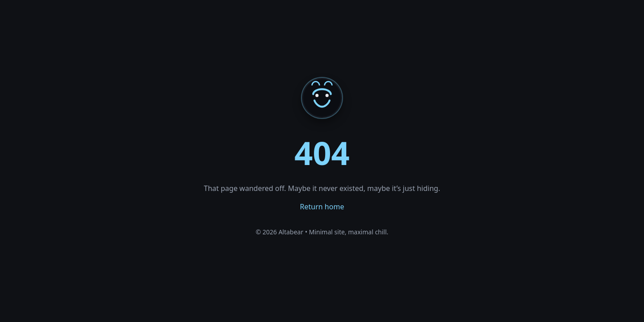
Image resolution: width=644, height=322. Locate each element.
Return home (322, 207)
